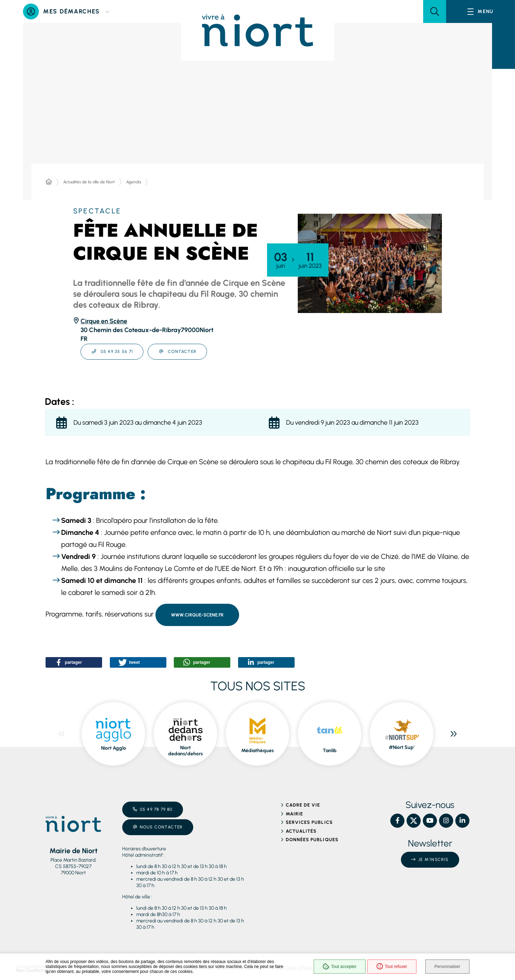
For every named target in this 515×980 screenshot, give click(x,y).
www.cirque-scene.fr (197, 615)
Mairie (294, 814)
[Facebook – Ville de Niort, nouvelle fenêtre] (397, 821)
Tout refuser (392, 967)
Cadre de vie (303, 805)
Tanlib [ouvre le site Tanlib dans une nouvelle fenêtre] (330, 751)
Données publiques (312, 840)
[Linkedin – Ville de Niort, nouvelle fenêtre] (462, 821)
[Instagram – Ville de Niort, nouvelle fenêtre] (446, 821)
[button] (435, 11)
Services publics (309, 822)
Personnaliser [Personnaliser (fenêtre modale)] (447, 967)
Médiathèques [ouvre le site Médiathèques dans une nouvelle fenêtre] (257, 751)
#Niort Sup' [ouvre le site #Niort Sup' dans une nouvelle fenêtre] (402, 748)
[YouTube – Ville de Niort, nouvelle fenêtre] (430, 821)
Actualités (301, 831)
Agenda (134, 182)
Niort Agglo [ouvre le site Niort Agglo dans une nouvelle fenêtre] (114, 748)
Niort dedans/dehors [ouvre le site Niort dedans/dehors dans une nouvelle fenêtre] (185, 751)
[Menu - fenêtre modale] (481, 11)
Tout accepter (340, 967)
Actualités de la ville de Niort (89, 182)
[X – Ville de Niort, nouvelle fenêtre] (414, 821)
